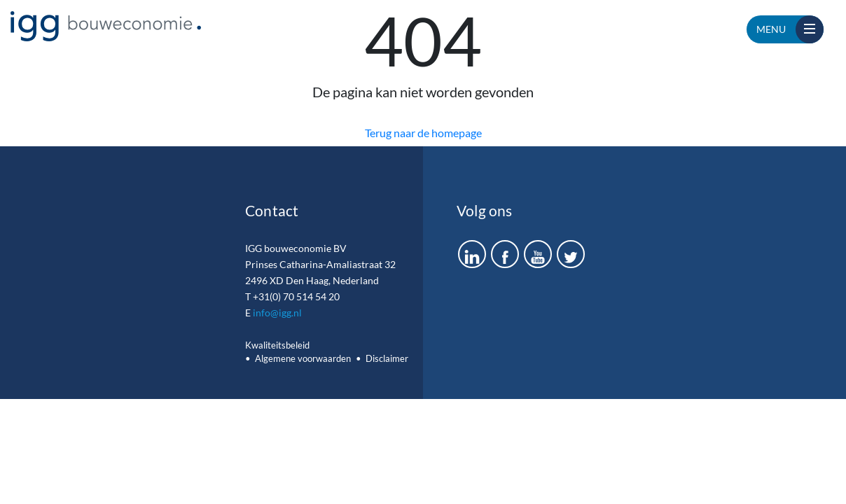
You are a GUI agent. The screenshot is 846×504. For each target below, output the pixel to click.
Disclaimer (387, 358)
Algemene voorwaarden (303, 358)
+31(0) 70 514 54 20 (296, 296)
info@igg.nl (277, 313)
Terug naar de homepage (423, 133)
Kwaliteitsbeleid (277, 345)
